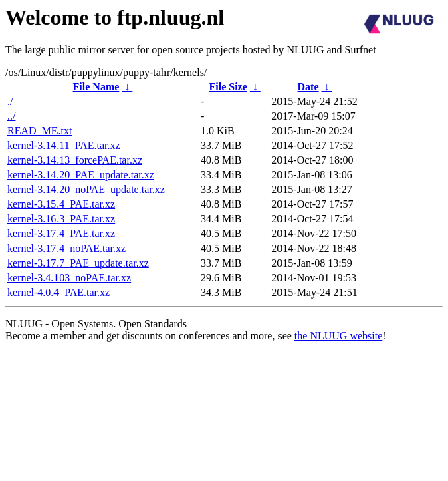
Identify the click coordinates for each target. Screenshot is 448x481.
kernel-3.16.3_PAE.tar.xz (61, 219)
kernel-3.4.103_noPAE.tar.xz (69, 278)
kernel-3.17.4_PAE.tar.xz (61, 233)
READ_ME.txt (39, 131)
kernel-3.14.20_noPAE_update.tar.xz (86, 189)
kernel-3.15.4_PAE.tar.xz (61, 204)
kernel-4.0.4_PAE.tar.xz (59, 292)
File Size (228, 87)
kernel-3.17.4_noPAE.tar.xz (67, 248)
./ (10, 101)
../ (11, 116)
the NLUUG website (338, 336)
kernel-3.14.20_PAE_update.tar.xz (81, 175)
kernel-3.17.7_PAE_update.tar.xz (78, 263)
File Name (96, 87)
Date (308, 87)
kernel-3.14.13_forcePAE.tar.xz (75, 160)
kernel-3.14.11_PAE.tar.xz (64, 145)
